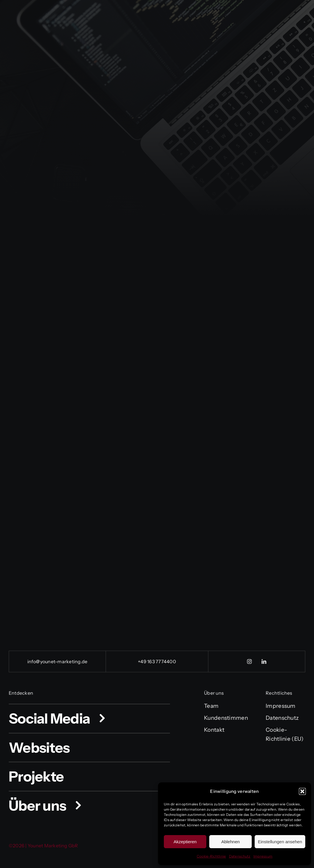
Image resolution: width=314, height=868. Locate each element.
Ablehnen (230, 842)
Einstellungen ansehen (280, 842)
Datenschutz (240, 856)
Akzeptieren (185, 842)
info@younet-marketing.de (57, 661)
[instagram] (249, 661)
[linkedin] (264, 661)
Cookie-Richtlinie (211, 856)
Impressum (263, 856)
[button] (302, 791)
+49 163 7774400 (157, 661)
